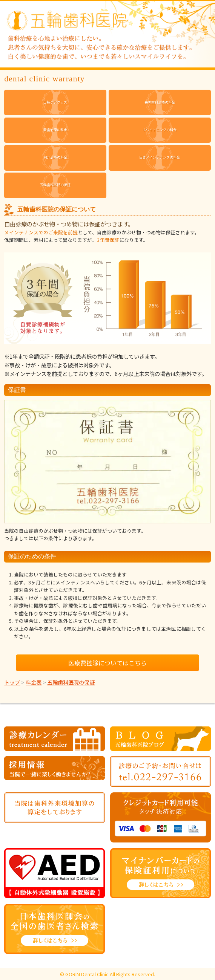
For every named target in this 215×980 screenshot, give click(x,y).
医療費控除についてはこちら (107, 663)
